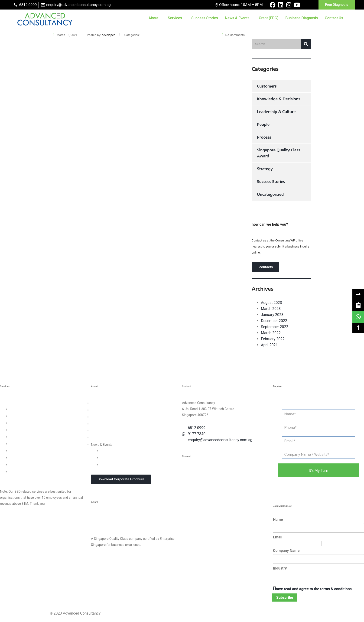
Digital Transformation (25, 451)
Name (278, 519)
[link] (358, 305)
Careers (97, 438)
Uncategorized (270, 194)
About (154, 18)
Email (278, 537)
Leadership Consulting (25, 409)
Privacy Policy (101, 431)
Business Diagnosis (302, 18)
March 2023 (271, 309)
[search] (281, 44)
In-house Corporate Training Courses (127, 465)
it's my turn (318, 470)
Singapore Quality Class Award (279, 153)
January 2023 (272, 315)
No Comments (233, 35)
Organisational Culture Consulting (34, 416)
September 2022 (275, 327)
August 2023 (271, 303)
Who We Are (100, 403)
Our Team (98, 410)
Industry (280, 568)
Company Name (286, 551)
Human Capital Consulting (28, 430)
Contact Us (334, 18)
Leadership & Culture (276, 112)
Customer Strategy (23, 423)
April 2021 (269, 345)
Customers (267, 86)
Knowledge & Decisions (279, 99)
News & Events (237, 18)
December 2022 (274, 321)
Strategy (265, 169)
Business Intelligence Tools (29, 465)
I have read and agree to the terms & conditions (312, 589)
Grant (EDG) (269, 18)
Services (175, 18)
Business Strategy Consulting (21, 403)
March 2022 (271, 333)
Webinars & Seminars (116, 458)
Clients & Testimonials (107, 417)
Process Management (25, 437)
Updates (106, 451)
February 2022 (273, 339)
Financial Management (26, 444)
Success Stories (205, 18)
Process (264, 137)
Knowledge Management (27, 458)
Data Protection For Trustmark (31, 472)
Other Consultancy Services (20, 479)
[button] (358, 294)
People (263, 124)
